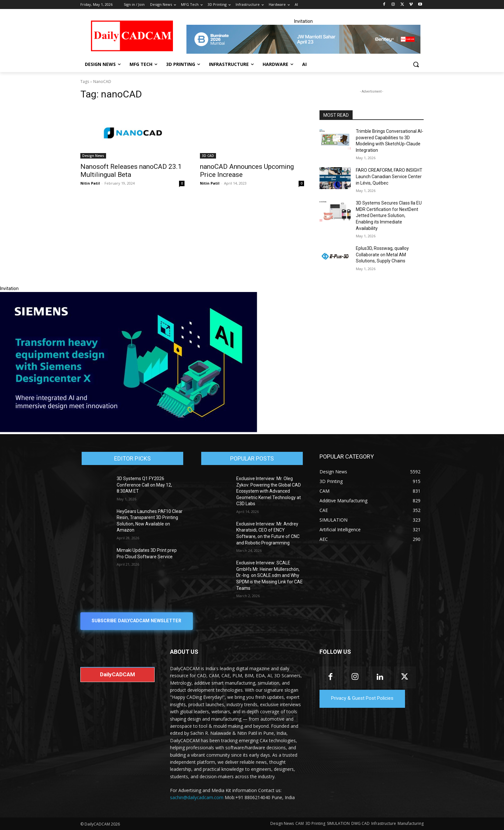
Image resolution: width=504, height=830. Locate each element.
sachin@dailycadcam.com (197, 798)
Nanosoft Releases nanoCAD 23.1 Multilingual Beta (131, 171)
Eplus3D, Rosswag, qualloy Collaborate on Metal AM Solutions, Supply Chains (382, 255)
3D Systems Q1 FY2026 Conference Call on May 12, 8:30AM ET (144, 485)
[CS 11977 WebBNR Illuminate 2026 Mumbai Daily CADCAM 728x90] (303, 39)
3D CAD (208, 156)
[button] (416, 64)
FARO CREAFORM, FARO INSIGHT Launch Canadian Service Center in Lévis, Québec (389, 176)
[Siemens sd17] (129, 431)
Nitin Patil (90, 183)
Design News (93, 156)
